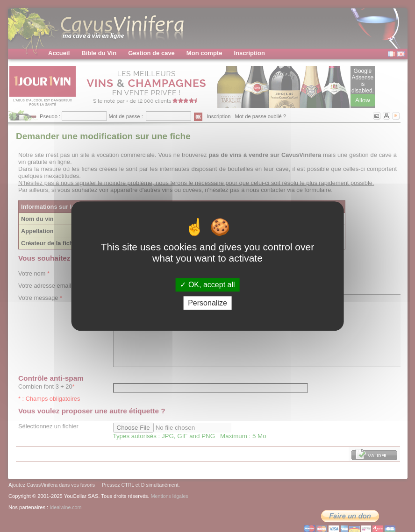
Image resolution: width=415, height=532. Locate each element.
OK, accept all (207, 285)
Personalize (207, 303)
